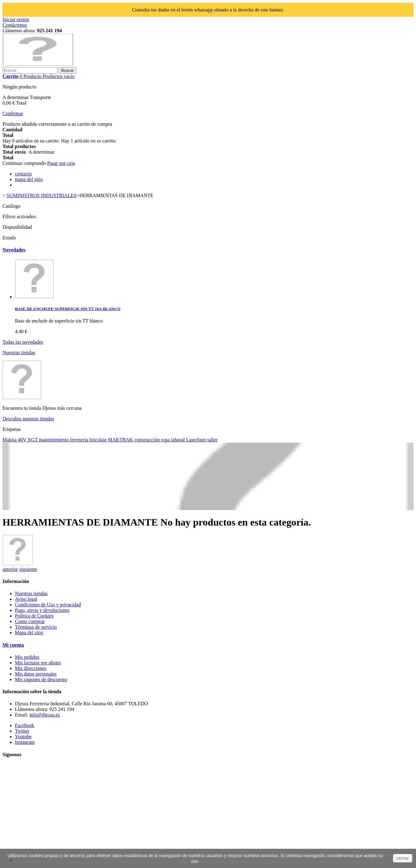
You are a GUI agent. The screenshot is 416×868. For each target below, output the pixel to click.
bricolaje (99, 440)
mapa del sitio (29, 179)
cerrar (403, 858)
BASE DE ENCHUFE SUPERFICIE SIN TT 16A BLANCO (68, 309)
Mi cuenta (13, 645)
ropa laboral (173, 440)
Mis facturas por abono (38, 663)
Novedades (14, 250)
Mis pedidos (27, 657)
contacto (23, 174)
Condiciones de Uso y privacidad (48, 605)
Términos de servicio (36, 627)
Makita (10, 440)
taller (213, 440)
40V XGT (28, 440)
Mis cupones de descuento (41, 679)
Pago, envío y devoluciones (42, 610)
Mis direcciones (31, 668)
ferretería (80, 440)
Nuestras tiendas (19, 353)
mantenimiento (54, 440)
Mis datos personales (36, 674)
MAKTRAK (121, 440)
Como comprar (30, 621)
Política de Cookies (34, 616)
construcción (148, 440)
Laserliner (197, 440)
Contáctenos (15, 25)
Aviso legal (26, 599)
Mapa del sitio (29, 633)
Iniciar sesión (16, 19)
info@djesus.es (45, 715)
